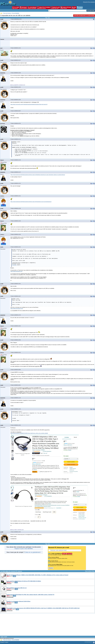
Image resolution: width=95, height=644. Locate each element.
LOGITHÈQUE (32, 8)
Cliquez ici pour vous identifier (24, 549)
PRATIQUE (23, 8)
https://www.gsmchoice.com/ (17, 308)
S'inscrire (85, 2)
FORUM (80, 8)
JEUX (74, 8)
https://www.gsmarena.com (16, 271)
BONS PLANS (56, 8)
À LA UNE (16, 8)
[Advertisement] (48, 625)
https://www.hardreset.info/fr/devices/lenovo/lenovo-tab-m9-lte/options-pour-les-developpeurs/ (31, 202)
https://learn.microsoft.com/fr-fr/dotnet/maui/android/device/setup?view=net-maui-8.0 (29, 104)
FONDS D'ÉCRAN (66, 8)
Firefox (14, 265)
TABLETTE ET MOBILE (44, 8)
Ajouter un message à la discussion (84, 15)
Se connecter (92, 2)
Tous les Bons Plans (90, 571)
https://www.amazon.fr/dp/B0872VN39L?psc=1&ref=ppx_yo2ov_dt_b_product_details (29, 433)
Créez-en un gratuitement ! (33, 552)
